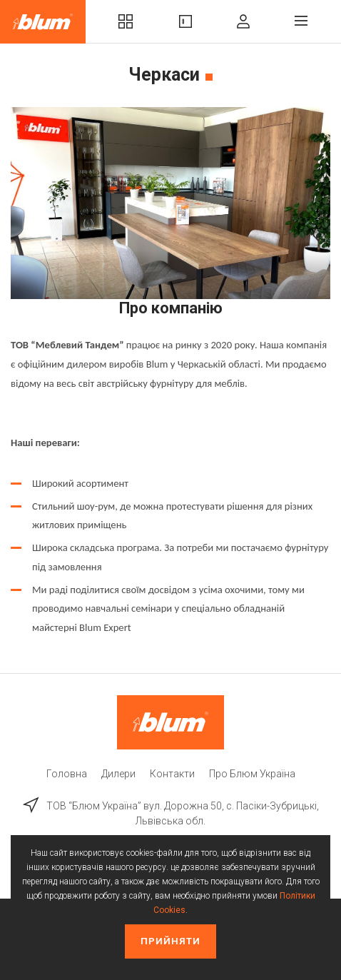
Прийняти (170, 941)
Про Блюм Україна (252, 774)
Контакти (172, 774)
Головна (67, 774)
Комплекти (126, 21)
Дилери (118, 774)
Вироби (185, 21)
